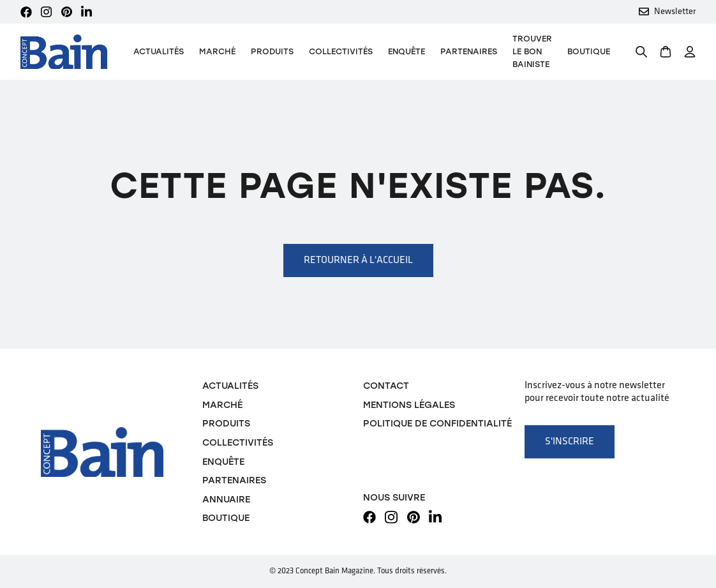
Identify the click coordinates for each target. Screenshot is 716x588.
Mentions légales (409, 405)
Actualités (159, 51)
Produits (226, 423)
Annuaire (226, 499)
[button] (272, 52)
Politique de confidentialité (437, 423)
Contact (386, 386)
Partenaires (469, 51)
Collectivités (341, 51)
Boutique (589, 51)
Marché (217, 51)
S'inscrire (570, 442)
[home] (64, 52)
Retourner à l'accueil (358, 260)
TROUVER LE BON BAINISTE (532, 51)
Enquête (406, 51)
